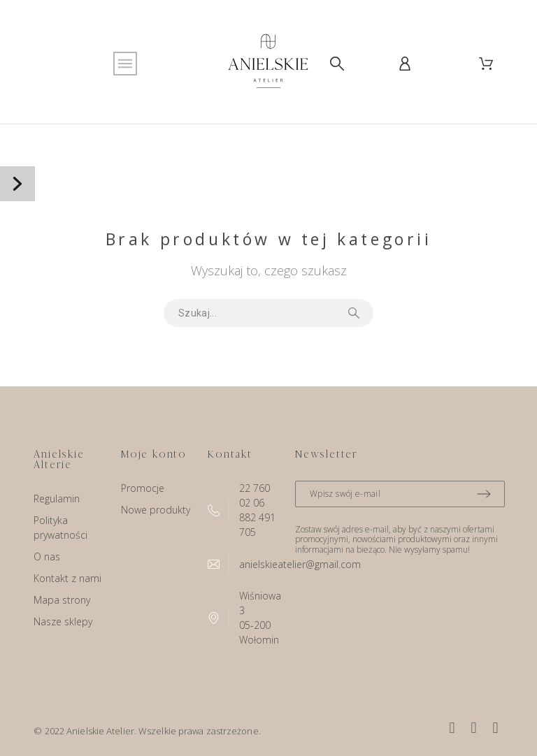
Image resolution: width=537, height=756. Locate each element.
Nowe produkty (156, 510)
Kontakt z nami (67, 578)
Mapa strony (62, 600)
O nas (47, 557)
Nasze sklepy (63, 621)
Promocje (143, 488)
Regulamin (57, 499)
